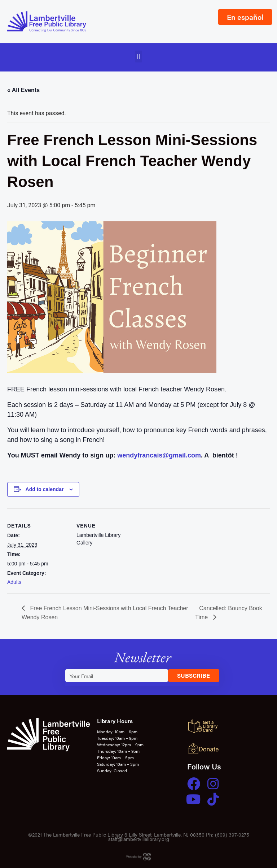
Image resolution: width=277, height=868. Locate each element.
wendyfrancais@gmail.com (159, 455)
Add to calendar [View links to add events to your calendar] (45, 489)
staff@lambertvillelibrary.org (139, 839)
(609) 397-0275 (232, 834)
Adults (14, 582)
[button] (138, 57)
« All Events (23, 90)
